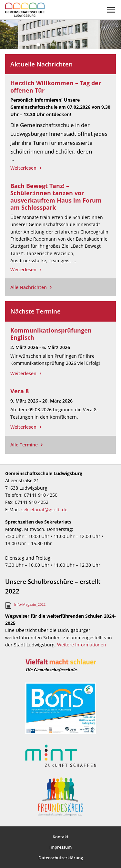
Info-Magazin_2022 (30, 604)
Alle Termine (24, 445)
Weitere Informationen (82, 645)
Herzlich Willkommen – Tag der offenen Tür (56, 87)
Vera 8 (20, 391)
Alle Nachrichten (29, 287)
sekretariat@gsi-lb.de (44, 509)
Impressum (60, 847)
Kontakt (60, 837)
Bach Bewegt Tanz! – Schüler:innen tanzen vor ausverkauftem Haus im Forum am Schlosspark (56, 197)
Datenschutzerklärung (61, 858)
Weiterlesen (23, 168)
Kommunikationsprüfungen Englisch (51, 334)
